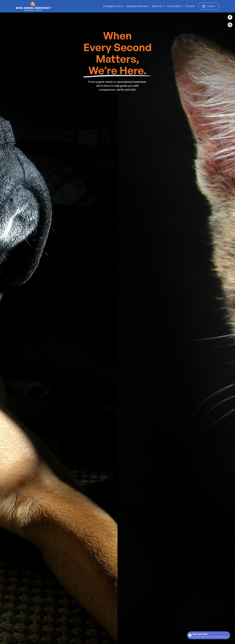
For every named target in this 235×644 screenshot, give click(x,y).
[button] (114, 6)
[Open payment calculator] (209, 635)
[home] (34, 6)
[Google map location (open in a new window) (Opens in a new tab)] (209, 6)
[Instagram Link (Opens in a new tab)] (230, 25)
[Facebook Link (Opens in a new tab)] (230, 17)
